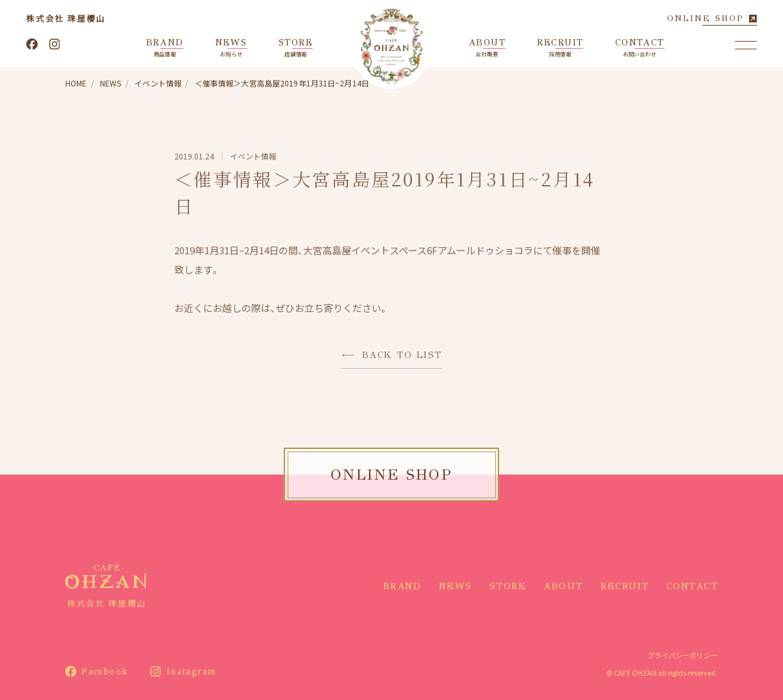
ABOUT (563, 586)
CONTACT (692, 586)
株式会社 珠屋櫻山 (66, 18)
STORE (508, 586)
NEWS (456, 586)
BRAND (402, 586)
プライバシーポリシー (682, 655)
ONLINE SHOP (705, 18)
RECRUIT (625, 586)
